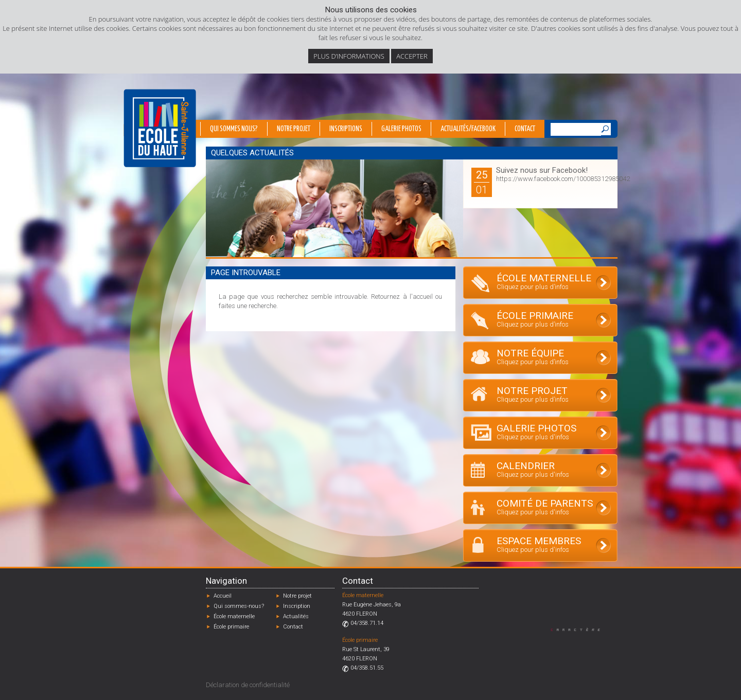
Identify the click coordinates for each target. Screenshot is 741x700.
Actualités (296, 616)
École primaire (231, 627)
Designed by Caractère (580, 629)
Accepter (412, 56)
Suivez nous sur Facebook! (542, 170)
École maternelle (234, 616)
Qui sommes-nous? (239, 606)
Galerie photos (401, 129)
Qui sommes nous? (234, 129)
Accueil (223, 596)
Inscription (297, 606)
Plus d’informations (349, 56)
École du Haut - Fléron (160, 128)
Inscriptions (346, 129)
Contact (525, 129)
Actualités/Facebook (468, 129)
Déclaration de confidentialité (248, 685)
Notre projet (294, 129)
